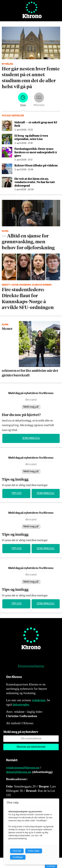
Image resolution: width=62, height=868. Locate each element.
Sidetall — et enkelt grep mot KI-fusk (36, 124)
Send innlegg (31, 438)
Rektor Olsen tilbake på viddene (36, 165)
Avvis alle (17, 851)
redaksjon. (39, 700)
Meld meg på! (31, 407)
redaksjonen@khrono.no (23, 768)
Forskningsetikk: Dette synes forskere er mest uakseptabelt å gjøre (36, 152)
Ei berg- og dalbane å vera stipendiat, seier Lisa (31, 137)
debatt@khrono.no (19, 772)
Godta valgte (34, 851)
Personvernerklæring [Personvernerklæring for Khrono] (31, 666)
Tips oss (16, 493)
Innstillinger (51, 866)
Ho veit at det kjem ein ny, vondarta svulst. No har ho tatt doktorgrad (35, 182)
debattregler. (21, 705)
